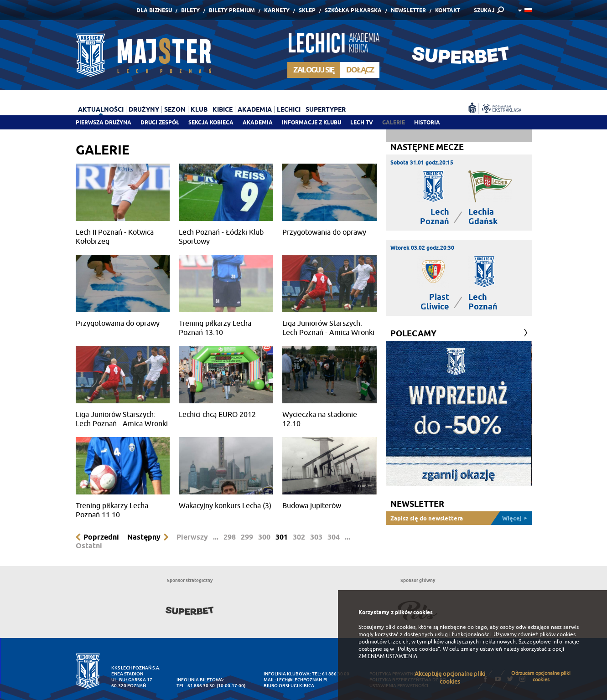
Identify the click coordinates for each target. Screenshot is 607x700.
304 (334, 537)
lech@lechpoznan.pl (303, 680)
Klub (199, 109)
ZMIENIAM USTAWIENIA (388, 656)
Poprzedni (101, 537)
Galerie (394, 122)
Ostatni (89, 546)
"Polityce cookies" (418, 649)
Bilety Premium (232, 10)
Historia (427, 122)
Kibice (223, 109)
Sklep (307, 10)
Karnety (277, 10)
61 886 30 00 (336, 674)
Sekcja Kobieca (211, 122)
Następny (144, 537)
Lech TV (362, 122)
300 (264, 537)
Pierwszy (192, 537)
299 (247, 537)
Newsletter (408, 10)
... (216, 537)
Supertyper (326, 109)
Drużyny (144, 109)
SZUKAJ (484, 10)
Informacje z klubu (311, 122)
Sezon (175, 109)
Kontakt (448, 10)
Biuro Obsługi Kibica (289, 686)
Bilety (190, 10)
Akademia (258, 122)
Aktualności (101, 109)
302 (299, 537)
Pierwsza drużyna (104, 122)
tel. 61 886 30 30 (196, 686)
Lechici (289, 109)
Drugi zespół (160, 122)
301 (282, 537)
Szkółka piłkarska (353, 10)
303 (316, 537)
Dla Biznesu (154, 10)
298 (230, 537)
